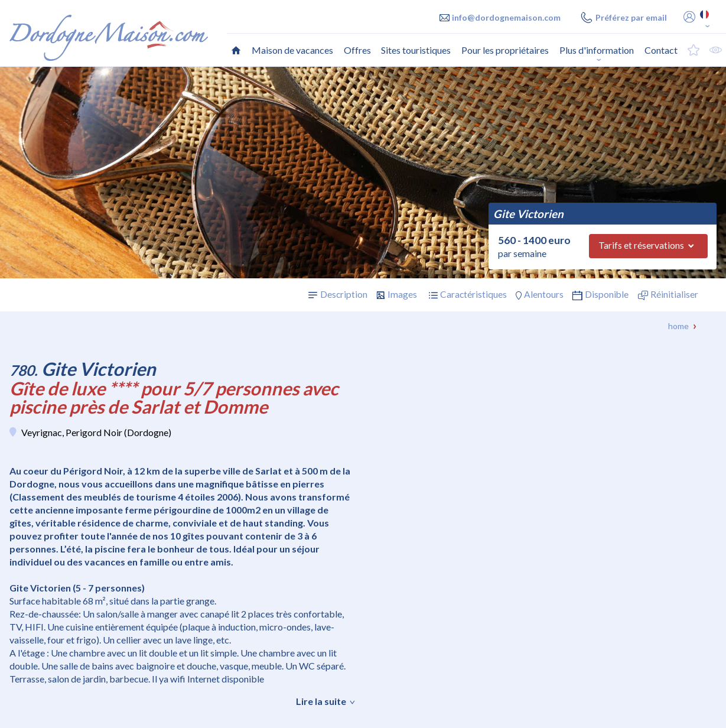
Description (344, 294)
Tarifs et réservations (641, 245)
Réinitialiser (674, 294)
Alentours (544, 294)
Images (402, 294)
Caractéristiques (473, 294)
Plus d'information (597, 50)
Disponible (607, 294)
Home (678, 326)
